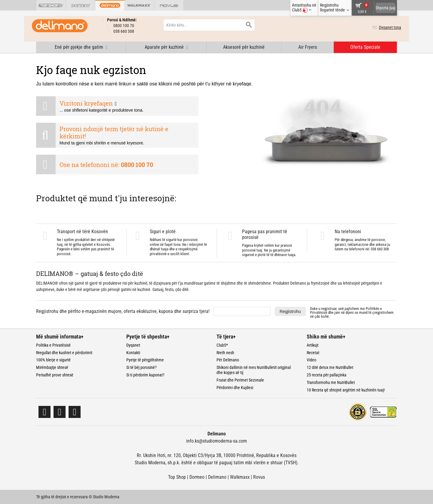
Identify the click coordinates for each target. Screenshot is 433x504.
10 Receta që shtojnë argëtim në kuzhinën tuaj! (346, 390)
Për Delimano (228, 360)
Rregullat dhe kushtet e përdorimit (64, 353)
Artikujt (313, 345)
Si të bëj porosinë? (141, 367)
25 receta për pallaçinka (327, 375)
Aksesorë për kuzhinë (244, 47)
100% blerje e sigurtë (53, 360)
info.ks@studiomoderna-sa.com (216, 441)
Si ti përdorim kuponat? (145, 375)
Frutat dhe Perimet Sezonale (240, 380)
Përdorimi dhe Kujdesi (235, 388)
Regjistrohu (290, 311)
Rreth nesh (225, 353)
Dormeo (197, 477)
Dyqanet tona (386, 27)
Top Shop (177, 477)
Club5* (222, 345)
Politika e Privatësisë (53, 345)
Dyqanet (133, 345)
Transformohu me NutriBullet (331, 382)
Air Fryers (308, 47)
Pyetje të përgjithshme (145, 360)
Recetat (313, 353)
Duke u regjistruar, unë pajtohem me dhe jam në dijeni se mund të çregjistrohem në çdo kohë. (352, 312)
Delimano (217, 477)
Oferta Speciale (365, 47)
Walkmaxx (240, 477)
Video (312, 360)
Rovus (259, 477)
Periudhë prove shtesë (55, 375)
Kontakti (133, 353)
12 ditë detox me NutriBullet (330, 367)
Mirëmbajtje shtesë (52, 367)
